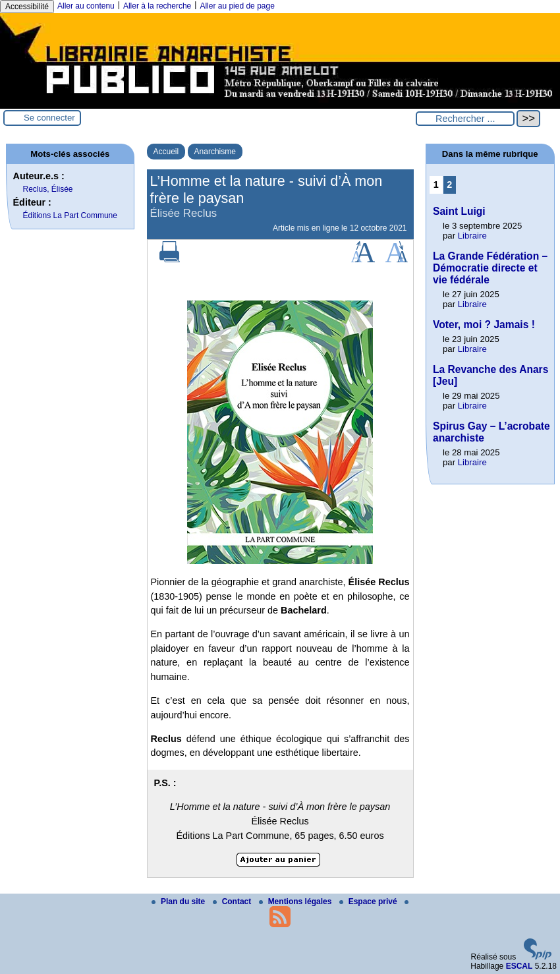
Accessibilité (27, 7)
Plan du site (180, 902)
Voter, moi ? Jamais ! (484, 325)
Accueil (166, 152)
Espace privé (369, 902)
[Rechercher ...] (465, 119)
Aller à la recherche (157, 6)
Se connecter (49, 118)
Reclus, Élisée (48, 189)
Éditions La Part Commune (70, 215)
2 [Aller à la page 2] (449, 185)
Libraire (472, 236)
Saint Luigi (459, 211)
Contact (233, 902)
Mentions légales (296, 902)
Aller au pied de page (237, 6)
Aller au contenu (86, 6)
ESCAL (519, 966)
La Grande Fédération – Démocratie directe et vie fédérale (490, 268)
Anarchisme (215, 152)
